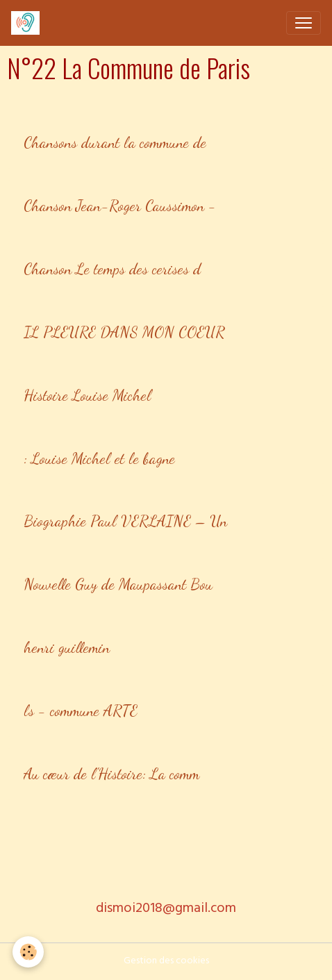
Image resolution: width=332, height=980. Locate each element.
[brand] (28, 23)
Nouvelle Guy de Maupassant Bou (118, 584)
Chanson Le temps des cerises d (112, 269)
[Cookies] (28, 952)
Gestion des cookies (166, 962)
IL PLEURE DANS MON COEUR (124, 332)
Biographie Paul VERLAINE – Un (125, 521)
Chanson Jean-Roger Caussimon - (120, 206)
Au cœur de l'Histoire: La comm (111, 774)
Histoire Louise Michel (88, 395)
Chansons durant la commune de (115, 142)
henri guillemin (67, 647)
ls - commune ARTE (81, 711)
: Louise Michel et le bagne (99, 458)
